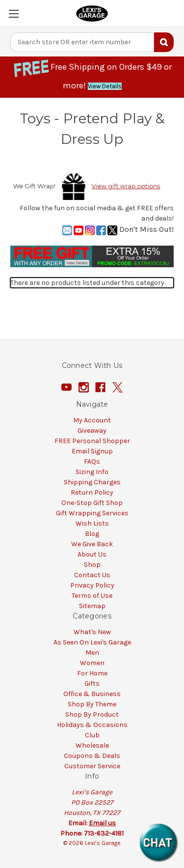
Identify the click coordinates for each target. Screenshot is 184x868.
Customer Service (92, 766)
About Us (92, 554)
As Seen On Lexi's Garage (92, 642)
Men (92, 653)
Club (92, 735)
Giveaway (92, 431)
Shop (92, 565)
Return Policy (92, 492)
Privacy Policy (92, 585)
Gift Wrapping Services (92, 513)
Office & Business (92, 694)
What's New (92, 632)
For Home (92, 673)
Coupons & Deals (92, 756)
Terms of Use (92, 596)
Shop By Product (92, 714)
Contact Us (92, 575)
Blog (92, 534)
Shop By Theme (92, 704)
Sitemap (92, 606)
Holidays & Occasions (92, 725)
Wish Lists (92, 523)
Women (92, 663)
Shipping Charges (92, 482)
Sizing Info (92, 472)
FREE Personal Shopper (92, 441)
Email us (102, 823)
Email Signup (92, 451)
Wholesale (92, 745)
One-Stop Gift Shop (92, 503)
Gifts (92, 684)
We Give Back (92, 544)
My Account (92, 420)
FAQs (92, 462)
